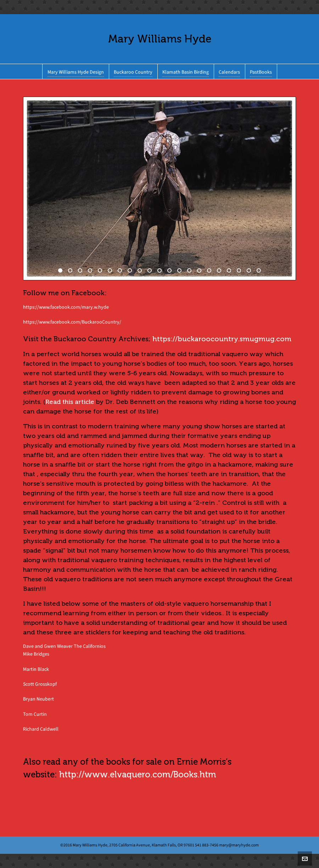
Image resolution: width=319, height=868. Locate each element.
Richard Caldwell (41, 729)
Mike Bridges (36, 654)
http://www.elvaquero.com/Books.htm (138, 775)
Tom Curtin (35, 714)
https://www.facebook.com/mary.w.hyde (66, 307)
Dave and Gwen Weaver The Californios (64, 646)
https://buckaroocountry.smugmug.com (222, 339)
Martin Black (36, 669)
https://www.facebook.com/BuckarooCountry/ (72, 322)
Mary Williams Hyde (160, 39)
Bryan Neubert (38, 699)
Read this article (70, 402)
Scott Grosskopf (40, 684)
